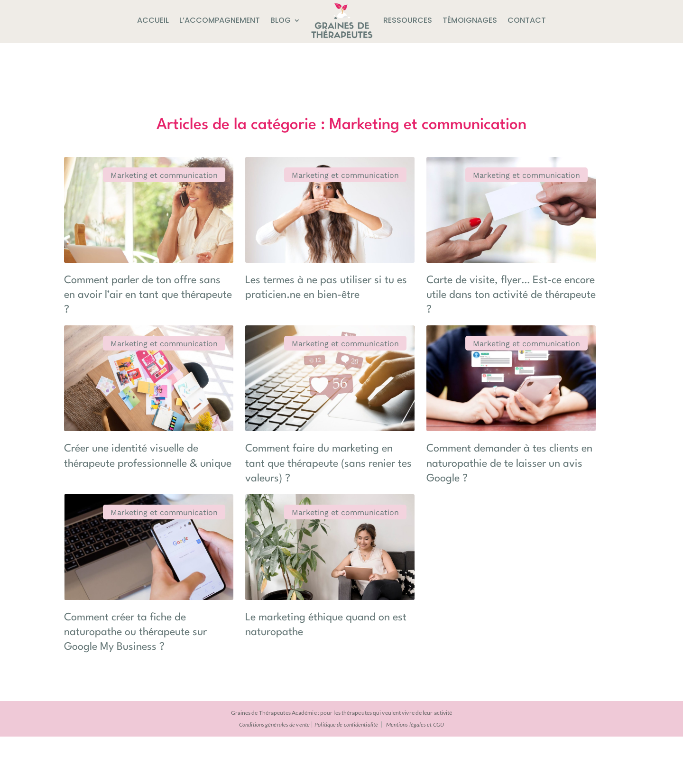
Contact (527, 20)
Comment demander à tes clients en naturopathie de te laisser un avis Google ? (409, 412)
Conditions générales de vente (274, 772)
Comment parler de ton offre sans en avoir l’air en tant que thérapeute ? (125, 270)
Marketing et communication (101, 180)
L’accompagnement (220, 20)
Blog (281, 20)
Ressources (408, 20)
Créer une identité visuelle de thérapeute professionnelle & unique (124, 412)
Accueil (153, 20)
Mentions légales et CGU (415, 772)
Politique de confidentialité (346, 772)
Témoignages (470, 20)
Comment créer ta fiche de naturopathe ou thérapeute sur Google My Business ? (411, 554)
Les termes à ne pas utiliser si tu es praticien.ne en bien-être (269, 270)
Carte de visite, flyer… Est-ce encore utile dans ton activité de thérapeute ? (411, 270)
